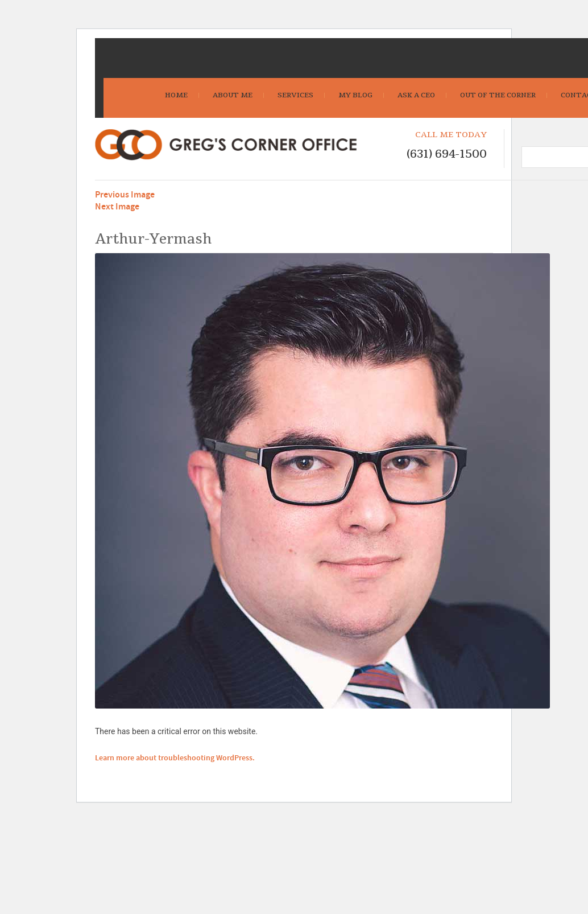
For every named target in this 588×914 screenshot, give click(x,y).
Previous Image (125, 195)
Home (176, 95)
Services (295, 95)
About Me (233, 95)
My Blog (355, 95)
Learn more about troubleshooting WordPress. (175, 758)
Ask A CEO (416, 95)
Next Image (117, 207)
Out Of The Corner (498, 95)
